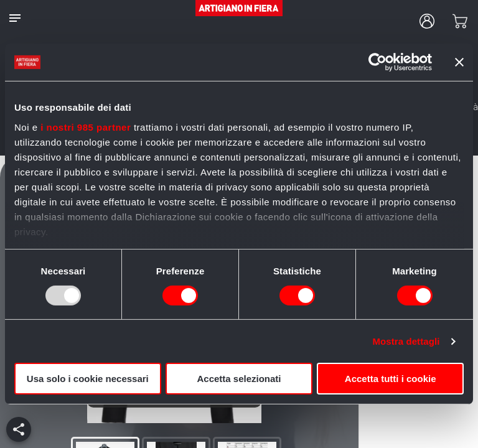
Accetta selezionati (239, 379)
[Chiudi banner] (459, 62)
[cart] (460, 21)
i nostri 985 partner (86, 127)
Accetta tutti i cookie (391, 379)
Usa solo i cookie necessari (88, 379)
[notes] (15, 18)
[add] (19, 429)
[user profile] (427, 21)
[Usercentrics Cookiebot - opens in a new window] (377, 62)
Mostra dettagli (406, 341)
